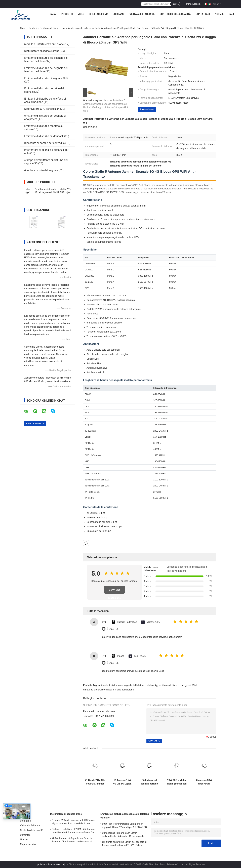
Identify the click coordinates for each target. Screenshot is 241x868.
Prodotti (67, 14)
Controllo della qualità (175, 14)
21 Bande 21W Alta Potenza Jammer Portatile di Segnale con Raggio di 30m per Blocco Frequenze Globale (95, 782)
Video (81, 14)
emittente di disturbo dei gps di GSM (178, 685)
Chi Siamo (119, 14)
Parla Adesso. (193, 4)
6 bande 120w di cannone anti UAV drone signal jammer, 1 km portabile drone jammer (74, 822)
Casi (231, 14)
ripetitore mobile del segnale (41, 170)
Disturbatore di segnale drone (42, 51)
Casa (23, 28)
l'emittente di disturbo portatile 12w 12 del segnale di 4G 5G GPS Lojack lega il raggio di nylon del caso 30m (53, 192)
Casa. (53, 14)
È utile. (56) (113, 629)
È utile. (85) (113, 663)
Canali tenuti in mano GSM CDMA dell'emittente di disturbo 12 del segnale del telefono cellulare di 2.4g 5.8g (123, 835)
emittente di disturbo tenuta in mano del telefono (109, 690)
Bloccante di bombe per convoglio (44, 143)
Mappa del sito (28, 844)
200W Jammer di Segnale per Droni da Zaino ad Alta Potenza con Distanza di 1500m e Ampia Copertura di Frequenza (73, 840)
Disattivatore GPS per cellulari (42, 109)
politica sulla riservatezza (51, 864)
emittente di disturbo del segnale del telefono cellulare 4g (128, 685)
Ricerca (175, 4)
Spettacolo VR (98, 14)
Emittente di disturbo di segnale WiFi (46, 78)
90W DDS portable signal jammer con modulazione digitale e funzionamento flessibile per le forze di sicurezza (177, 782)
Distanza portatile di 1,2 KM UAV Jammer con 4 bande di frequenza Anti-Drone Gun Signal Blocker (74, 831)
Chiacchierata (147, 109)
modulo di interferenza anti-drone (44, 44)
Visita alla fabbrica (142, 14)
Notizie (219, 14)
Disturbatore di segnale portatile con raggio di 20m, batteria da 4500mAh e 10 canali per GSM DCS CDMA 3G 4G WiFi (150, 782)
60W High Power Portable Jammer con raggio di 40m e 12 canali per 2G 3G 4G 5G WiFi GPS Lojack (124, 826)
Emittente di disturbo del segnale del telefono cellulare (125, 816)
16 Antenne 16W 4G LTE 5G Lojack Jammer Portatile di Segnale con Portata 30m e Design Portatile (122, 782)
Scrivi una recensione (114, 591)
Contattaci (203, 14)
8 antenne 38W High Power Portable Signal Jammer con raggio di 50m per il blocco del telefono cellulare (204, 782)
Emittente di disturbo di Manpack (44, 136)
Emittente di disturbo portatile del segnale (61, 28)
